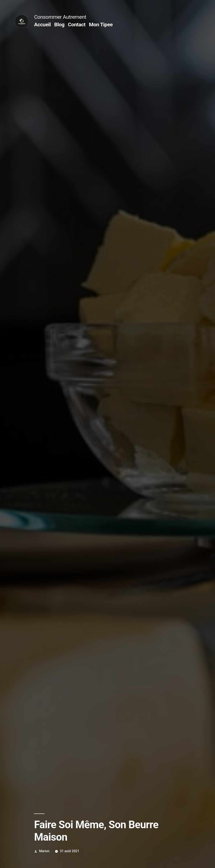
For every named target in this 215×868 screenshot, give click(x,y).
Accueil (42, 25)
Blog (59, 25)
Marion (44, 851)
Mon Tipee (101, 25)
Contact (77, 25)
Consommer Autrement (60, 17)
